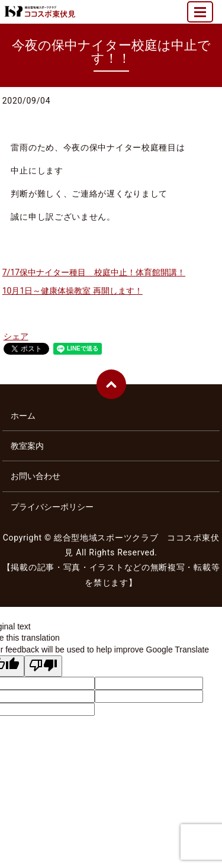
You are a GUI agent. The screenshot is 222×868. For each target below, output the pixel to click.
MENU (201, 17)
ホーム (23, 416)
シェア (16, 336)
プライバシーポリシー (52, 507)
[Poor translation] (43, 666)
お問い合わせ (36, 476)
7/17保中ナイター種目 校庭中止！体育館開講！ (94, 272)
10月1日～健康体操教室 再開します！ (73, 291)
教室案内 (27, 446)
